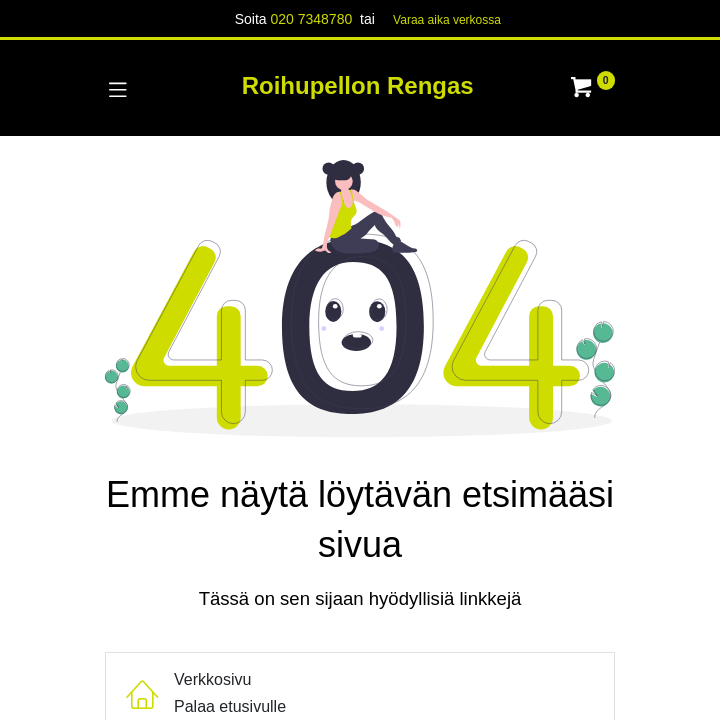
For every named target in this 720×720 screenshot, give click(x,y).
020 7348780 (311, 19)
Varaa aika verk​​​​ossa (447, 20)
